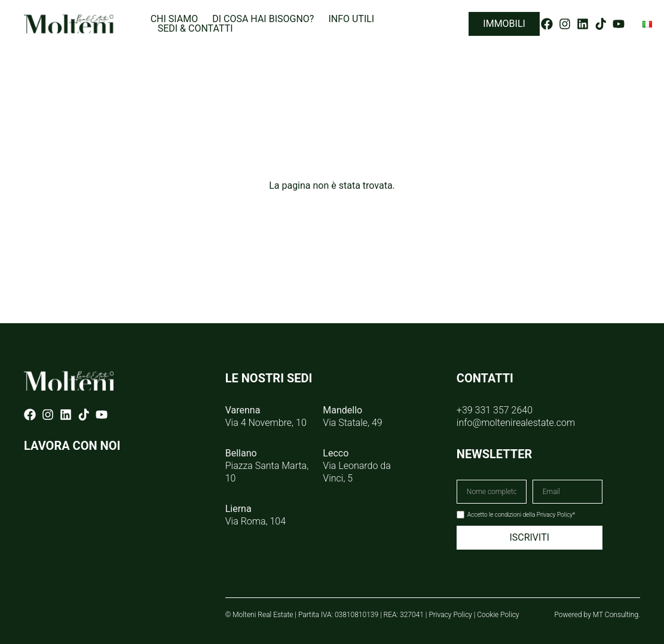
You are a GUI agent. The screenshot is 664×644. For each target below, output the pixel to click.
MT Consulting (616, 615)
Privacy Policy (450, 615)
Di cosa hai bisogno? (263, 19)
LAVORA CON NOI (72, 446)
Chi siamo (175, 19)
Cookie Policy (498, 615)
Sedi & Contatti (195, 29)
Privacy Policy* (556, 515)
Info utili (351, 19)
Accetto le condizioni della (521, 515)
